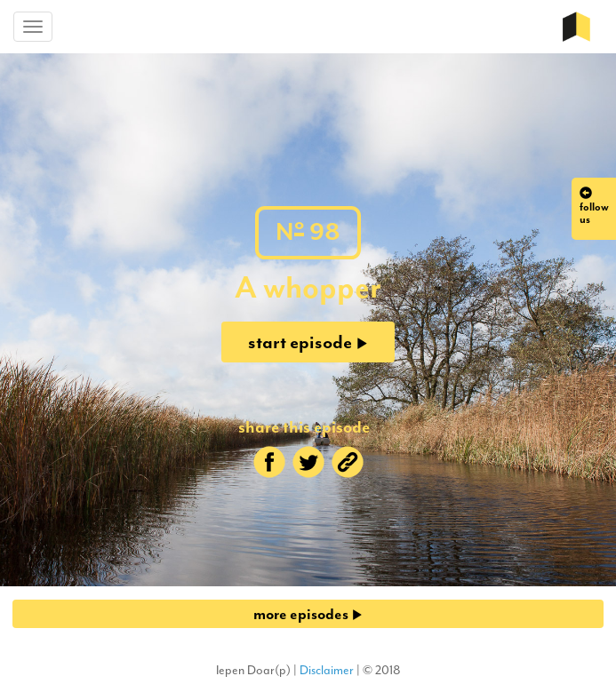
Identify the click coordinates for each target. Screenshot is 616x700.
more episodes (308, 614)
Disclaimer (327, 670)
